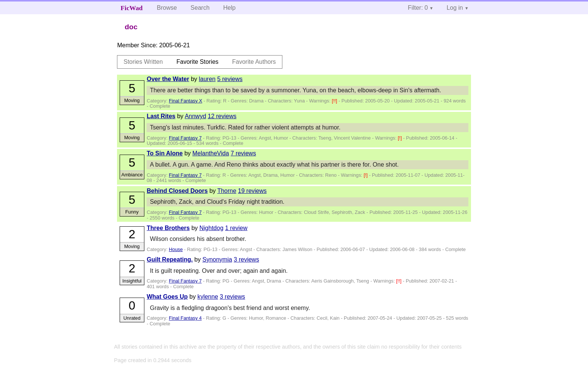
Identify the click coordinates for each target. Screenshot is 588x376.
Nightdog (211, 228)
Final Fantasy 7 (185, 138)
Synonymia (217, 259)
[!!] (335, 101)
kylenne (208, 297)
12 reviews (222, 116)
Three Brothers (168, 228)
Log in (455, 8)
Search (200, 8)
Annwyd (196, 116)
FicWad (132, 8)
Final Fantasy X (185, 101)
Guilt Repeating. (170, 259)
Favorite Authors (254, 62)
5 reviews (230, 79)
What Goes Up (167, 297)
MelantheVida (211, 153)
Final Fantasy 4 (185, 318)
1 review (236, 228)
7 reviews (243, 153)
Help (229, 8)
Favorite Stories (198, 62)
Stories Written (143, 62)
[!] (400, 138)
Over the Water (168, 79)
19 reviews (252, 191)
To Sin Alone (165, 153)
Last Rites (161, 116)
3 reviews (246, 259)
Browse (167, 8)
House (176, 249)
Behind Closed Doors (177, 191)
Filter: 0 (418, 8)
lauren (207, 79)
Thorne (227, 191)
